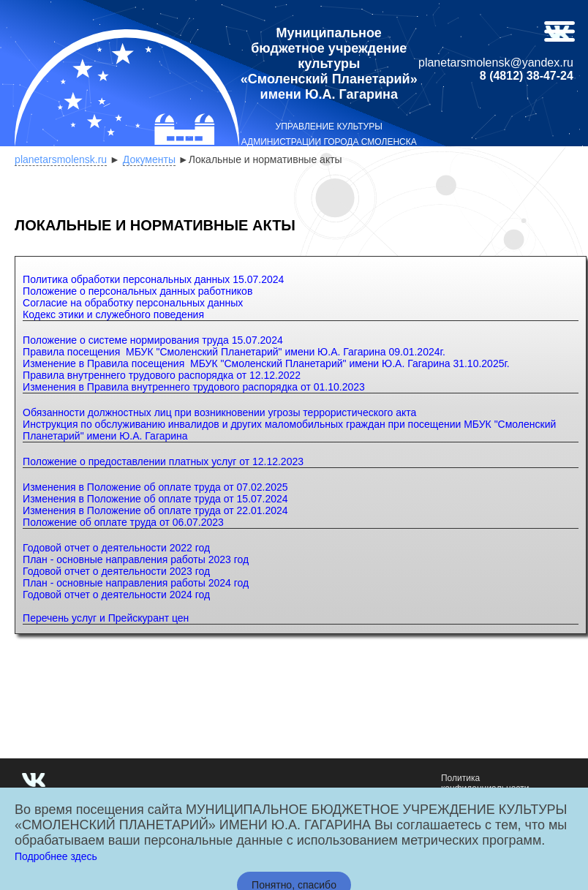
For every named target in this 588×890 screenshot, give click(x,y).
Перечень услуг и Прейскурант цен (106, 618)
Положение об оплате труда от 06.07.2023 (123, 522)
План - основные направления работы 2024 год (136, 583)
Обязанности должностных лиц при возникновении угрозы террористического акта (219, 412)
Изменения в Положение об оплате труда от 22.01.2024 (155, 510)
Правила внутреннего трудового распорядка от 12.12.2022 (162, 375)
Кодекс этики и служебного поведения (113, 314)
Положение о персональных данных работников (137, 291)
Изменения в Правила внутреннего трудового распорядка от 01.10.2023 (194, 387)
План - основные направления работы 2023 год (136, 559)
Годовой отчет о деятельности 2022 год (116, 548)
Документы (149, 159)
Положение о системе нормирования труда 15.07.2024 (153, 340)
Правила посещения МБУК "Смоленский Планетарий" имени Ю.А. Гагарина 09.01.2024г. (234, 352)
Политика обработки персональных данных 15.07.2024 (153, 279)
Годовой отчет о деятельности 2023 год (116, 571)
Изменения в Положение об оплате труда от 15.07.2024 (155, 499)
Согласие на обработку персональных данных (133, 303)
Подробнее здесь (56, 856)
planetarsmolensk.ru (61, 159)
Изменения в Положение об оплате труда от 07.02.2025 (155, 487)
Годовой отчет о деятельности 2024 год (116, 595)
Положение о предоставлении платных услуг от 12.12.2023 (163, 461)
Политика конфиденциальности (485, 783)
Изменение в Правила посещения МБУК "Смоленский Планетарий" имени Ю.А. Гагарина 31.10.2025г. (266, 363)
